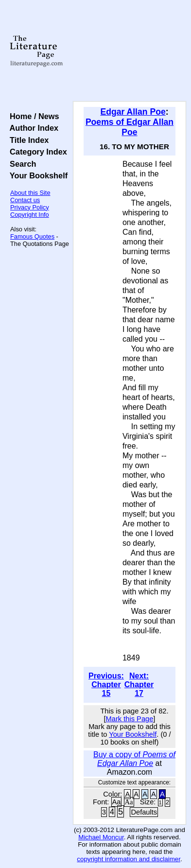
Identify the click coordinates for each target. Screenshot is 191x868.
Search (21, 164)
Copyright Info (30, 215)
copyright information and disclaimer (129, 859)
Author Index (32, 128)
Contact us (25, 200)
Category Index (36, 152)
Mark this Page (130, 719)
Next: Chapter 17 (139, 685)
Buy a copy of (134, 759)
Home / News (32, 116)
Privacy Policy (30, 207)
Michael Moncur (101, 837)
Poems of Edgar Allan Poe (130, 127)
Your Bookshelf (36, 175)
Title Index (27, 140)
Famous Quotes (32, 236)
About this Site (30, 193)
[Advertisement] (130, 51)
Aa (117, 802)
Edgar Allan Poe (133, 112)
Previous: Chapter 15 (106, 685)
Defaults (144, 812)
